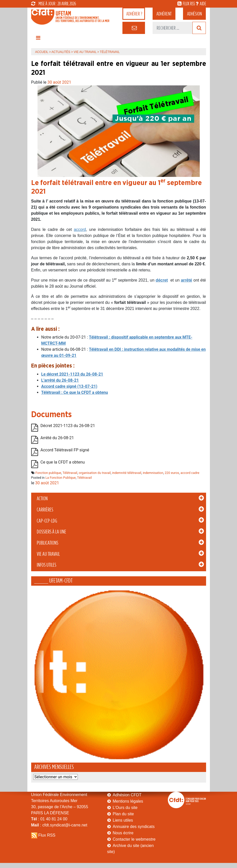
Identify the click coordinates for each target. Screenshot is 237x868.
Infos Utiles (47, 565)
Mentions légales (128, 801)
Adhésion (194, 14)
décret (162, 280)
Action (42, 498)
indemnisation (153, 473)
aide (203, 4)
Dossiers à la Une (51, 532)
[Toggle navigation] (38, 39)
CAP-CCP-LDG (47, 521)
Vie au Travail (48, 554)
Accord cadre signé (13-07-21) (69, 386)
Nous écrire (123, 833)
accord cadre (190, 473)
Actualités (61, 52)
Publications (48, 543)
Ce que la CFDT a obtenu (63, 462)
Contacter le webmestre (134, 839)
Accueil (42, 52)
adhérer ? (134, 14)
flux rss (189, 4)
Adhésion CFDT (127, 795)
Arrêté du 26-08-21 (57, 438)
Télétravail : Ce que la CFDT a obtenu (75, 392)
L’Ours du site (125, 808)
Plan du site (123, 814)
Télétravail (70, 473)
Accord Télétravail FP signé (65, 450)
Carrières (45, 510)
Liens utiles (123, 820)
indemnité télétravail (127, 473)
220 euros (172, 473)
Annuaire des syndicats (134, 827)
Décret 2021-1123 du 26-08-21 (68, 426)
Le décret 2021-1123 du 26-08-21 (72, 374)
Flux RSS (47, 835)
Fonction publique (48, 473)
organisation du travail (95, 473)
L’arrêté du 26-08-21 (60, 380)
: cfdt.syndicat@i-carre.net (59, 825)
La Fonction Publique (61, 478)
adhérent (164, 14)
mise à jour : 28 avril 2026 (54, 4)
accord (80, 229)
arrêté (186, 280)
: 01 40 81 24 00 (49, 819)
